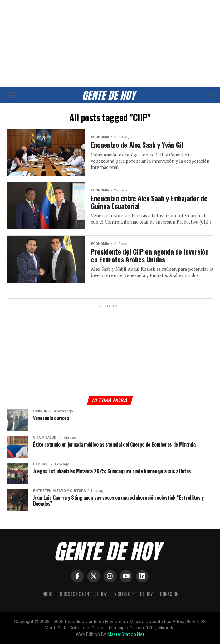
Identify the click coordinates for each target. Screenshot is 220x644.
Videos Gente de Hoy (133, 594)
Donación (169, 594)
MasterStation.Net (126, 634)
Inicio (47, 594)
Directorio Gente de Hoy (83, 594)
